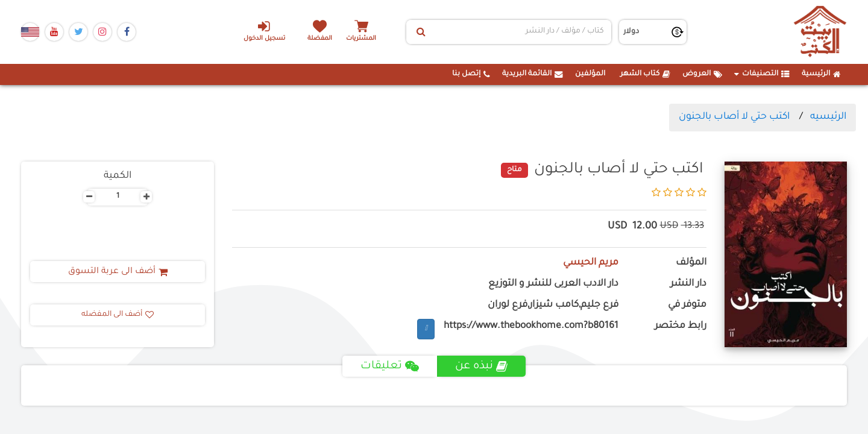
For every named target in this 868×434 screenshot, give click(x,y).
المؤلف (691, 263)
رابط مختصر (681, 326)
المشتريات (361, 39)
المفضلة (320, 39)
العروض (702, 74)
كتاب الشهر (645, 74)
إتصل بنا (471, 74)
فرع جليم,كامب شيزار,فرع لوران (553, 305)
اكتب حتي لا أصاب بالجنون (734, 117)
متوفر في (687, 305)
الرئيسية (821, 74)
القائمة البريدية (533, 74)
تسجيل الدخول (264, 31)
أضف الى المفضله (118, 315)
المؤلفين (590, 74)
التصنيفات (762, 74)
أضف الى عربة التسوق (118, 272)
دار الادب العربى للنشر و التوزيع (553, 284)
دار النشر (688, 284)
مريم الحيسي (591, 263)
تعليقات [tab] (390, 366)
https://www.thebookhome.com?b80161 (531, 326)
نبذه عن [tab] (481, 366)
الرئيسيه (828, 117)
